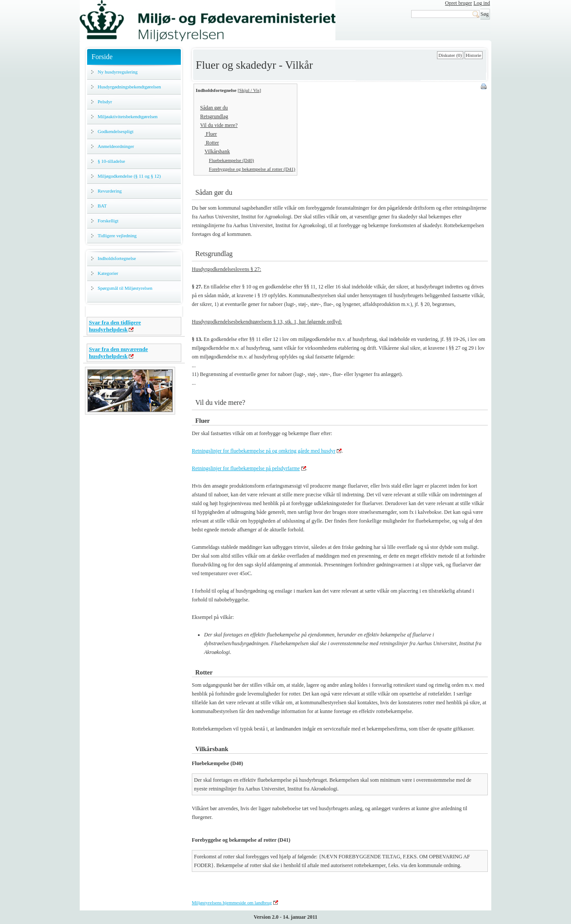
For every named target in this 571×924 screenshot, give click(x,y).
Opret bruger (458, 3)
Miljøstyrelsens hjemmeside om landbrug (232, 903)
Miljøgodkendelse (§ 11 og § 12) (129, 176)
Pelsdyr (105, 102)
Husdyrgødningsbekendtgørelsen (129, 87)
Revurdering (110, 191)
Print (484, 87)
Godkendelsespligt (116, 131)
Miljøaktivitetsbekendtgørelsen (128, 116)
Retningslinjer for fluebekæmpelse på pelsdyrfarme (246, 468)
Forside (102, 57)
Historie (474, 55)
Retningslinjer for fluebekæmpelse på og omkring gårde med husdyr (264, 451)
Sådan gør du (214, 108)
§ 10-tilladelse (111, 161)
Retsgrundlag (214, 116)
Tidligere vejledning (117, 235)
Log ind (482, 3)
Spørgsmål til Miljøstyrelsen (125, 288)
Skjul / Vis (249, 90)
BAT (102, 206)
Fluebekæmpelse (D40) (231, 160)
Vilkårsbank (217, 151)
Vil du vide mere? (219, 125)
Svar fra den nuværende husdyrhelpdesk (118, 353)
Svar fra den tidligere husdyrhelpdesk (115, 326)
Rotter (212, 143)
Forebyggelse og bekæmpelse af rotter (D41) (252, 169)
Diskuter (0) (450, 55)
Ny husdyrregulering (118, 72)
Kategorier (108, 273)
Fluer (211, 134)
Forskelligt (108, 221)
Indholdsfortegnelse (117, 258)
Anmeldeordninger (116, 146)
